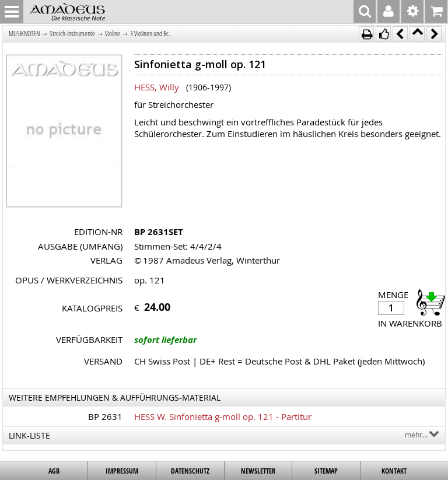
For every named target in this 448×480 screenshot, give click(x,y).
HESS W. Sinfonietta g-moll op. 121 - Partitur (223, 416)
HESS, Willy (157, 87)
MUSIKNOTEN (24, 34)
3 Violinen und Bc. (150, 34)
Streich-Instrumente (72, 34)
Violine (113, 34)
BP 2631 (105, 416)
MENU (12, 12)
